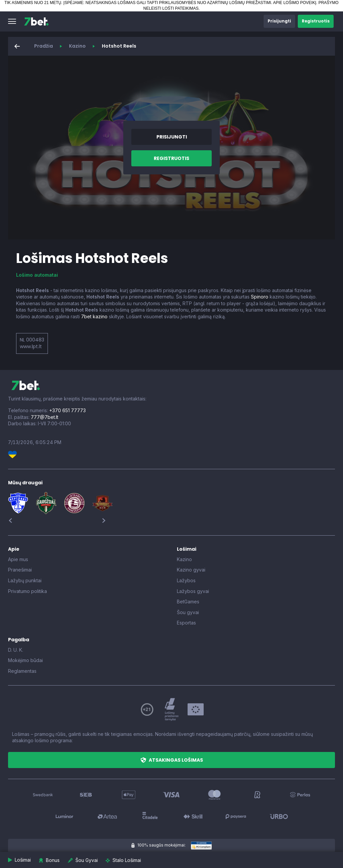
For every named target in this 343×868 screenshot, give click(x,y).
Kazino (77, 46)
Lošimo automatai (37, 275)
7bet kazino (94, 316)
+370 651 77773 (67, 410)
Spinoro (260, 297)
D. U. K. (16, 650)
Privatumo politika (27, 591)
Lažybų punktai (25, 580)
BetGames (188, 602)
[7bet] (36, 21)
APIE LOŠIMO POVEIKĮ (295, 3)
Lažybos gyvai (193, 591)
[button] (12, 21)
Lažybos (186, 580)
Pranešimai (20, 570)
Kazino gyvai (191, 570)
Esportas (186, 623)
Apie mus (18, 559)
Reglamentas (22, 671)
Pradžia (44, 46)
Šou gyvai (188, 612)
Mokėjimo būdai (25, 660)
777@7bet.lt (45, 417)
